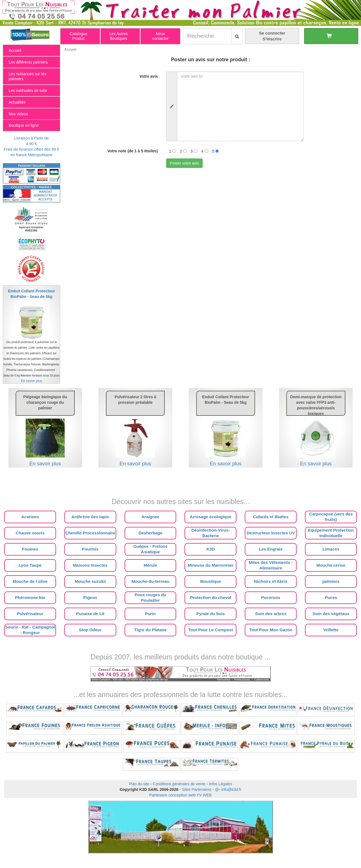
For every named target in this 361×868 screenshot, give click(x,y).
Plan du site (139, 784)
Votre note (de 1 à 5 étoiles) (133, 151)
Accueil (70, 50)
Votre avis (149, 76)
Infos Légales (220, 784)
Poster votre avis (184, 163)
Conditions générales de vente (179, 784)
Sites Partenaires (197, 789)
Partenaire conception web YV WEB (181, 795)
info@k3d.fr (231, 789)
